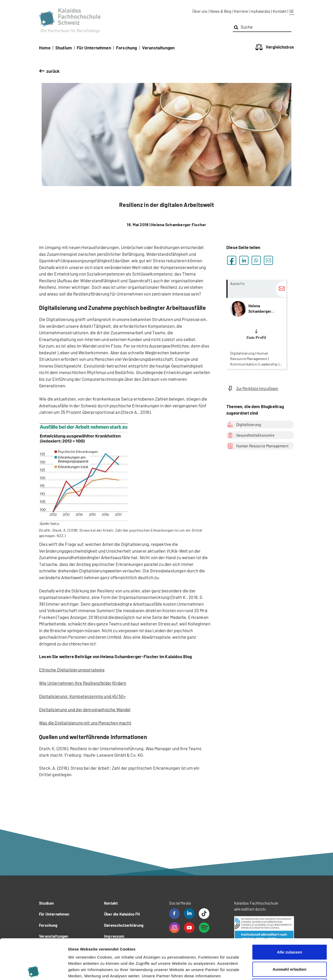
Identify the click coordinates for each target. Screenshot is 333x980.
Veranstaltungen (158, 48)
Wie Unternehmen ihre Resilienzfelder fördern (83, 683)
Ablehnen (289, 946)
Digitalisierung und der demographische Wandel (85, 709)
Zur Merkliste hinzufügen (252, 388)
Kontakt (280, 11)
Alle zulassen (290, 912)
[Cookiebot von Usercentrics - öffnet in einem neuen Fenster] (34, 970)
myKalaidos (260, 11)
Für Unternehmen (94, 48)
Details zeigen (277, 970)
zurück (53, 71)
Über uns (200, 11)
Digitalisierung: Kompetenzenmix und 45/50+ (82, 696)
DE (292, 11)
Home (45, 48)
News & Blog (221, 11)
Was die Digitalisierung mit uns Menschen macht (85, 723)
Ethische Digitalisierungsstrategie (72, 670)
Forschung (127, 48)
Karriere (241, 11)
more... (256, 324)
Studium (64, 48)
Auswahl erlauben (290, 929)
